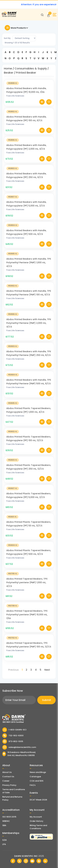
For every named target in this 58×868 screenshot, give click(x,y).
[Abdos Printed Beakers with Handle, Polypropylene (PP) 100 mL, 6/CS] (29, 114)
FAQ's (33, 785)
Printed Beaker (26, 73)
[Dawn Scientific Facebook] (13, 861)
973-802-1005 (13, 741)
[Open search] (42, 15)
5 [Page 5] (41, 670)
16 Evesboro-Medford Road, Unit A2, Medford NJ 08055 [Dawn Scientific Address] (19, 754)
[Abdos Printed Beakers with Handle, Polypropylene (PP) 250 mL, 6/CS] (29, 171)
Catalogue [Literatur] (35, 777)
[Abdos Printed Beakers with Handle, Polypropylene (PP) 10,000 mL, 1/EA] (29, 86)
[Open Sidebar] (55, 15)
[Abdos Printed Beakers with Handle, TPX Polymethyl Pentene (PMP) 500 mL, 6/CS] (29, 377)
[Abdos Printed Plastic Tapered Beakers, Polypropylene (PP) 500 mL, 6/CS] (29, 548)
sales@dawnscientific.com (19, 747)
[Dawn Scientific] (9, 16)
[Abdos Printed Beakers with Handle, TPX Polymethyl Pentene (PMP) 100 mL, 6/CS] (29, 288)
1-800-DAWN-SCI (14, 730)
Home (8, 68)
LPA (4, 844)
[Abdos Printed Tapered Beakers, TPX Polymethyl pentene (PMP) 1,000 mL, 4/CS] (29, 576)
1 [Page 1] (22, 670)
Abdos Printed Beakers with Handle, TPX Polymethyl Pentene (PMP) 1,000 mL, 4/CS (29, 265)
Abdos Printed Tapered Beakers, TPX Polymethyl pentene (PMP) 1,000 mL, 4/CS (27, 585)
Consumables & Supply (31, 68)
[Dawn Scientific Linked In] (45, 861)
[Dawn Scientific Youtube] (32, 861)
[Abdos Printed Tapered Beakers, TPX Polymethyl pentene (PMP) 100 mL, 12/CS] (29, 640)
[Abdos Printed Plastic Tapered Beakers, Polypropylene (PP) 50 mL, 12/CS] (29, 519)
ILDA (4, 840)
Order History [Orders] (37, 821)
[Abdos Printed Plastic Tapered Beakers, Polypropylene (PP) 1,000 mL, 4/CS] (29, 406)
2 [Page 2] (26, 670)
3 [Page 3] (31, 670)
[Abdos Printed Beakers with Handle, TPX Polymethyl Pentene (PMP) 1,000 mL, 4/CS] (29, 256)
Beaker (9, 73)
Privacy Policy (9, 785)
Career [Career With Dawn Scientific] (6, 781)
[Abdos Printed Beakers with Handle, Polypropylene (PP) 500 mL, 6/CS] (29, 228)
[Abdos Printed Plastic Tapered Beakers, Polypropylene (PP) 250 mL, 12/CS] (29, 462)
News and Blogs (38, 772)
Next (47, 670)
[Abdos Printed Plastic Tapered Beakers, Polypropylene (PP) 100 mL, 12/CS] (29, 434)
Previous (13, 670)
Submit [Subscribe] (47, 700)
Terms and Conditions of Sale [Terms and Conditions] (14, 791)
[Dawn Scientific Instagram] (26, 861)
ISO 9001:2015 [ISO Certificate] (9, 817)
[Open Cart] (48, 15)
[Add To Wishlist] (49, 105)
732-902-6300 (13, 736)
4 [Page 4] (36, 670)
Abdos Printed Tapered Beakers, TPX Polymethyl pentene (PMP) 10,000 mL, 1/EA (27, 617)
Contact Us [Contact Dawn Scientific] (8, 777)
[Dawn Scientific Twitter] (19, 861)
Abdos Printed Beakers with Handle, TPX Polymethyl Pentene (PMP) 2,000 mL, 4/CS (29, 326)
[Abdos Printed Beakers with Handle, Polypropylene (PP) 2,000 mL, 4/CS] (29, 142)
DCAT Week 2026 (38, 800)
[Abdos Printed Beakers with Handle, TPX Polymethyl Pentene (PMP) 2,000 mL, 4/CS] (29, 317)
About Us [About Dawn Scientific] (7, 772)
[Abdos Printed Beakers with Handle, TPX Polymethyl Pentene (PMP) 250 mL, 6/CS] (29, 349)
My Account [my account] (36, 817)
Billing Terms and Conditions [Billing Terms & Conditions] (38, 827)
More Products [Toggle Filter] (16, 28)
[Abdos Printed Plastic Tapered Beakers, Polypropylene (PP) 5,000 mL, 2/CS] (29, 491)
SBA (4, 825)
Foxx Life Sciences (15, 98)
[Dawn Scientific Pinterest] (39, 861)
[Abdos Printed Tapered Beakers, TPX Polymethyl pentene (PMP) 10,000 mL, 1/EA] (29, 608)
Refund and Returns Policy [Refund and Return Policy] (12, 798)
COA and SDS (37, 781)
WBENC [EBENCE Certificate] (6, 821)
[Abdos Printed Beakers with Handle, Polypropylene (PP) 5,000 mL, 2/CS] (29, 199)
